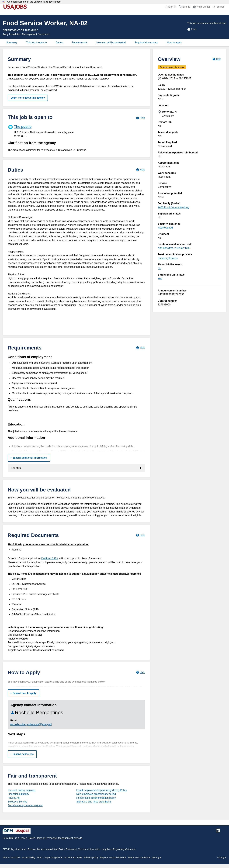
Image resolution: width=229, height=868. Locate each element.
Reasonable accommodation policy (96, 798)
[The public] (42, 131)
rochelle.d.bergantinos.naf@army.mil (31, 724)
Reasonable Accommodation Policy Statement (52, 849)
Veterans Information (89, 849)
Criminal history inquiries (21, 790)
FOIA (40, 857)
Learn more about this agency (28, 98)
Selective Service (17, 802)
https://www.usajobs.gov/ (58, 687)
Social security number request (25, 805)
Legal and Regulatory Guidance (119, 849)
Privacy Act (14, 798)
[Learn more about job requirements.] (141, 348)
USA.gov (157, 857)
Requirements (80, 43)
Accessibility (29, 857)
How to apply (174, 43)
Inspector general (53, 857)
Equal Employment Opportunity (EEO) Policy (102, 790)
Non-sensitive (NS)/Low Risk (174, 248)
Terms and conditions (139, 857)
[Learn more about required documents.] (141, 535)
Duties (59, 43)
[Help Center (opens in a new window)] (201, 7)
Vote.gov (222, 857)
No (159, 268)
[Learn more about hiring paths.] (141, 118)
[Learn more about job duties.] (141, 170)
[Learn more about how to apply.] (141, 672)
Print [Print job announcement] (192, 29)
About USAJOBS (12, 857)
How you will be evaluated (111, 43)
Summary (12, 43)
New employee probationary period (96, 794)
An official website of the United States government (34, 2)
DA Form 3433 (50, 558)
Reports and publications (113, 857)
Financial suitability (18, 794)
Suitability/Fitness (168, 258)
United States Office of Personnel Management (46, 838)
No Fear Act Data (73, 857)
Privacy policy (91, 857)
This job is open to (36, 43)
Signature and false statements (94, 802)
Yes (160, 278)
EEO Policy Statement (14, 849)
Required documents (146, 43)
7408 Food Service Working (173, 207)
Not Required (165, 228)
